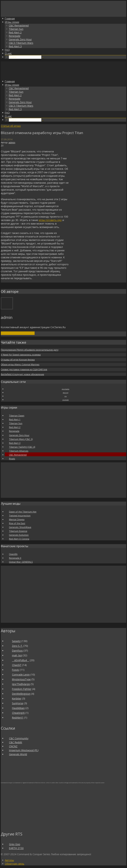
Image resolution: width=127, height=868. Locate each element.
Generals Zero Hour (20, 39)
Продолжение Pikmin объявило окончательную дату (30, 350)
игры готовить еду (50, 220)
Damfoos (17, 651)
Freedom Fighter (22, 689)
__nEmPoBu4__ (21, 660)
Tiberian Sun (16, 29)
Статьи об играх (11, 126)
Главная (10, 19)
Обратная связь (15, 864)
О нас (8, 53)
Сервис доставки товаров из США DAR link (24, 369)
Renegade (15, 36)
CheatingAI (18, 713)
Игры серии (12, 22)
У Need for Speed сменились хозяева (21, 355)
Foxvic (16, 670)
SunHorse (18, 703)
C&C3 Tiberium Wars (21, 43)
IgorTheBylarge (21, 684)
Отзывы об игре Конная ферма (18, 360)
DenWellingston (21, 694)
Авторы (9, 860)
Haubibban (18, 708)
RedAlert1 (18, 718)
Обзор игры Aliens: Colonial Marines (20, 364)
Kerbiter (17, 699)
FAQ (7, 50)
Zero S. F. (17, 646)
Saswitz (16, 641)
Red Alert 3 (15, 46)
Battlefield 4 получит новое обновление (22, 374)
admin (12, 142)
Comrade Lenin (21, 675)
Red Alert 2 (15, 32)
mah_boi (17, 655)
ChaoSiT (17, 665)
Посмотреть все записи (18, 333)
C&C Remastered (19, 25)
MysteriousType (21, 679)
